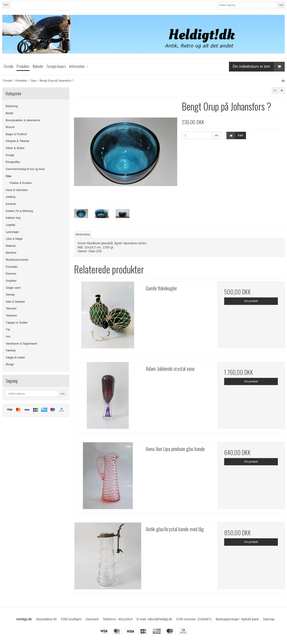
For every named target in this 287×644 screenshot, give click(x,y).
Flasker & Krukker (21, 183)
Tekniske (11, 309)
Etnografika (13, 162)
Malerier (11, 246)
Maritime (11, 253)
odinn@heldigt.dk (160, 619)
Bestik (9, 113)
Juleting (10, 197)
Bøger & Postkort (16, 134)
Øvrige (10, 364)
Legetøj (10, 225)
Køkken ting (13, 218)
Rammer (11, 274)
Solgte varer (13, 288)
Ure (8, 337)
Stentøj (10, 295)
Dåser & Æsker (15, 148)
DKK (6, 5)
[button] (275, 90)
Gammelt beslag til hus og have (25, 169)
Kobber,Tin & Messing (19, 211)
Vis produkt (251, 301)
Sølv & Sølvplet (15, 302)
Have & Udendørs (17, 190)
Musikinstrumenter (17, 260)
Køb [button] (235, 135)
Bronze (10, 127)
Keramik (11, 204)
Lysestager (12, 232)
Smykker (11, 281)
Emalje (10, 155)
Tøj (8, 330)
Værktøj (11, 350)
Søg (281, 5)
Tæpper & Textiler (17, 323)
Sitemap (269, 619)
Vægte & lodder (15, 358)
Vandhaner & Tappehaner (22, 344)
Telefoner (11, 316)
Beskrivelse (83, 234)
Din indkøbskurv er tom (259, 67)
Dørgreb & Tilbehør (18, 141)
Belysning (12, 106)
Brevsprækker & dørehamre (23, 120)
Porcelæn (12, 267)
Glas (9, 176)
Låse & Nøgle (14, 239)
